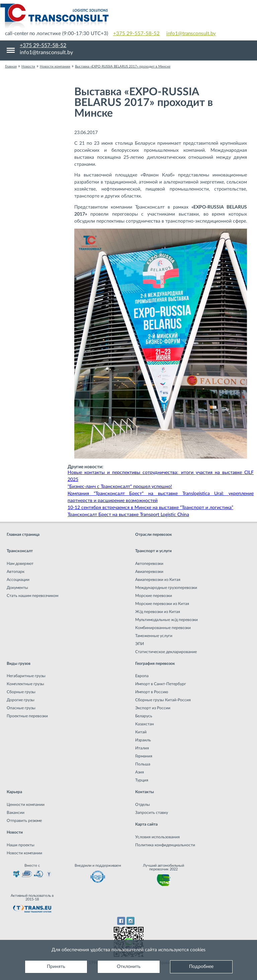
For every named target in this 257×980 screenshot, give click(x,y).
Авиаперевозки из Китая (158, 580)
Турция (142, 780)
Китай (141, 732)
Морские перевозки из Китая (162, 604)
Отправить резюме (24, 821)
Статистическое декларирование (166, 652)
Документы (17, 588)
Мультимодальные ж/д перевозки (166, 620)
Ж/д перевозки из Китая (158, 612)
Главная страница (23, 534)
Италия (142, 748)
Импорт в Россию (152, 692)
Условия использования (157, 837)
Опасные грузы (21, 708)
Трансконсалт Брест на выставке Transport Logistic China (128, 515)
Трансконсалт (20, 551)
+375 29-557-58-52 (136, 34)
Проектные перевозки (27, 716)
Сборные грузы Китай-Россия (163, 700)
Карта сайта (146, 824)
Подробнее (201, 967)
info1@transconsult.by (191, 34)
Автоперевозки (149, 564)
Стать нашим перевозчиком (32, 596)
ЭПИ (140, 644)
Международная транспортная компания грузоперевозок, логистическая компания (128, 17)
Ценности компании (26, 805)
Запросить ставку (152, 813)
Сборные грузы (21, 692)
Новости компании (24, 853)
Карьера (14, 792)
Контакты (145, 792)
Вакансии (16, 813)
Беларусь (144, 716)
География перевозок (155, 663)
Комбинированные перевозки (163, 628)
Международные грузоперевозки (166, 588)
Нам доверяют (20, 564)
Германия (144, 756)
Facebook (121, 921)
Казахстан (145, 724)
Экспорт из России (153, 708)
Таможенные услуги (154, 636)
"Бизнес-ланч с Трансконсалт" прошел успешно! (120, 487)
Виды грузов (19, 663)
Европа (142, 676)
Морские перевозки (154, 596)
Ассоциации (18, 580)
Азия (140, 772)
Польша (143, 764)
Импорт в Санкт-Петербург (161, 684)
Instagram (131, 921)
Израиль (143, 740)
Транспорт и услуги (153, 551)
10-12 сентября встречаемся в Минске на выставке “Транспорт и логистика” (150, 508)
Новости (15, 832)
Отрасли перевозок (154, 534)
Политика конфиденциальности (165, 845)
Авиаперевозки (149, 572)
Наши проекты (21, 845)
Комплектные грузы (25, 684)
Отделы (143, 805)
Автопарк (16, 572)
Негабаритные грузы (26, 676)
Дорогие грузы (21, 700)
